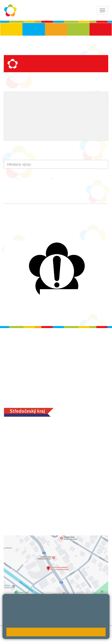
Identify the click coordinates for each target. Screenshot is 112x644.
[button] (103, 164)
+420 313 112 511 (26, 437)
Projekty (40, 108)
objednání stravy (50, 515)
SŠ (78, 29)
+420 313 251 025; (20, 515)
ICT (26, 108)
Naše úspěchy (64, 108)
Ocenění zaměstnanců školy (33, 116)
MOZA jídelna (16, 507)
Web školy (101, 635)
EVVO (13, 108)
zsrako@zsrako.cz (32, 470)
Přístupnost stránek (37, 638)
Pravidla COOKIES (72, 638)
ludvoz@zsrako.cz (32, 442)
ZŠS (56, 29)
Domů (9, 178)
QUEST (49, 124)
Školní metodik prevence (67, 100)
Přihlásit (10, 638)
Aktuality (64, 178)
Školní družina (35, 178)
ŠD (101, 29)
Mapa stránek (70, 632)
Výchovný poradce (25, 100)
